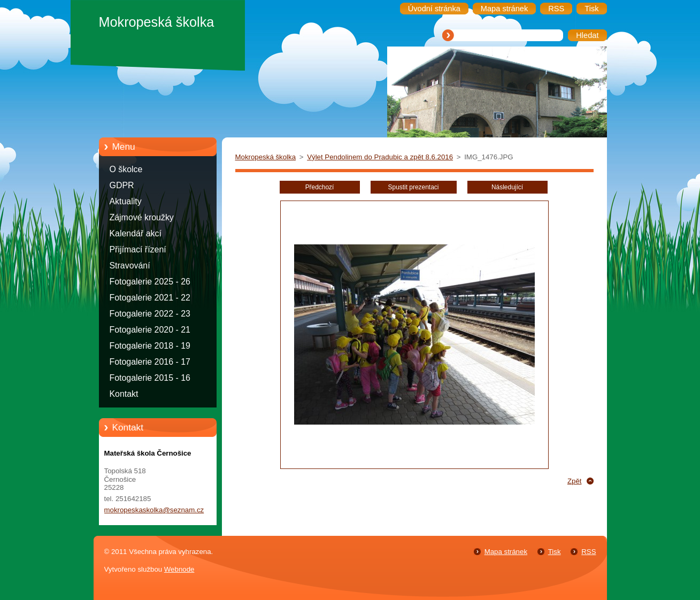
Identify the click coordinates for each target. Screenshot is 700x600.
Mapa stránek (506, 552)
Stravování (130, 266)
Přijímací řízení (138, 249)
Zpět (575, 481)
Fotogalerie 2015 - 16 (150, 378)
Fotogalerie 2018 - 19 (150, 346)
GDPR (122, 185)
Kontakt (124, 394)
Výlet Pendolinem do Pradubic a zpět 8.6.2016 (380, 157)
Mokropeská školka (266, 157)
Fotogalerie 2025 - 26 (150, 282)
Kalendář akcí (136, 233)
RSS (589, 552)
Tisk (555, 552)
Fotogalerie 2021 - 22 (150, 298)
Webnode (179, 569)
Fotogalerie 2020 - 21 (150, 330)
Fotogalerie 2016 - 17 (150, 362)
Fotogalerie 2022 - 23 (150, 314)
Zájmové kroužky (142, 217)
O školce (126, 169)
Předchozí (320, 187)
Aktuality (126, 201)
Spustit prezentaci (414, 187)
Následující (507, 187)
